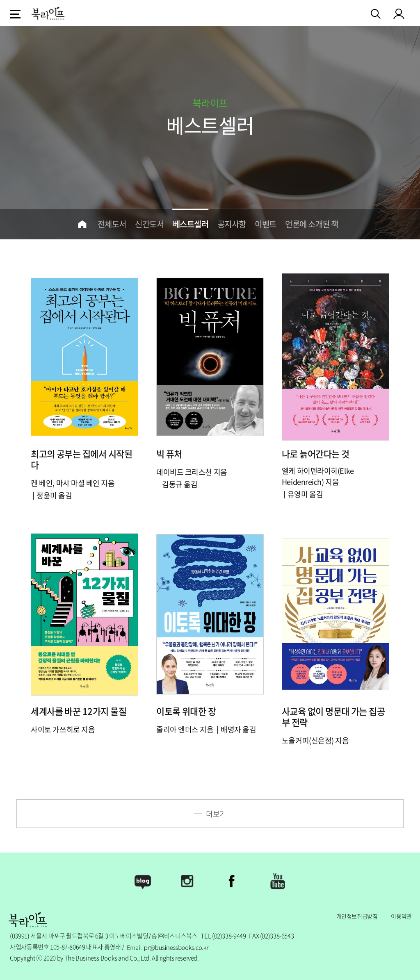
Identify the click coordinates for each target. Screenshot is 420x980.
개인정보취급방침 (357, 916)
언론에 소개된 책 (312, 224)
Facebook (233, 881)
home (82, 224)
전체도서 (112, 224)
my (399, 14)
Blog (143, 881)
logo (48, 13)
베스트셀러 (191, 224)
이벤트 (266, 224)
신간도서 (149, 224)
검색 (377, 12)
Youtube (277, 881)
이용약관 (401, 916)
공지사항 (232, 224)
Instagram (187, 881)
